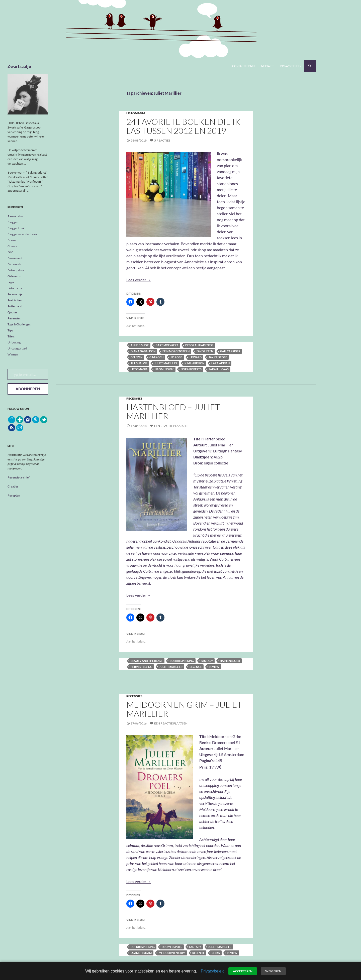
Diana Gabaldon (143, 351)
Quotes (12, 312)
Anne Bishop (140, 345)
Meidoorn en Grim (172, 953)
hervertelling (141, 667)
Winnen (13, 354)
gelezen (137, 357)
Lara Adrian (220, 363)
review (214, 667)
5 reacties (162, 140)
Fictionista (14, 264)
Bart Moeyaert (167, 345)
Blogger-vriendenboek (22, 234)
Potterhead (15, 306)
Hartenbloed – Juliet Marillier (173, 411)
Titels (11, 336)
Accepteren (243, 971)
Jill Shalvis (139, 363)
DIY (10, 252)
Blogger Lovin (17, 228)
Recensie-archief (19, 477)
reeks (216, 953)
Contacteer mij (243, 66)
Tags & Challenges (19, 324)
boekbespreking (182, 661)
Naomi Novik (164, 369)
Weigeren (273, 971)
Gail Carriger (230, 351)
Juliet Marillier (166, 363)
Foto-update (16, 270)
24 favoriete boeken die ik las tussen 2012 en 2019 (183, 126)
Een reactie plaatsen (171, 426)
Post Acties (15, 300)
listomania (139, 369)
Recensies (134, 398)
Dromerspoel (172, 947)
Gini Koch (156, 357)
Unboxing (14, 342)
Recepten (14, 495)
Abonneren (28, 389)
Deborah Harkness (199, 345)
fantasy (207, 661)
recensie (196, 667)
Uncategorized (17, 348)
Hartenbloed (230, 661)
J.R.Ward (195, 357)
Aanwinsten (15, 216)
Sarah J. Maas (219, 369)
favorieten (205, 351)
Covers (12, 246)
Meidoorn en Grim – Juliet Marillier (184, 709)
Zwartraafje (19, 66)
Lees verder (139, 280)
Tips (10, 330)
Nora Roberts (191, 369)
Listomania (136, 113)
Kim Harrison (194, 363)
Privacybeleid (290, 66)
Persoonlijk (15, 294)
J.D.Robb (176, 357)
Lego (11, 282)
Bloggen (13, 222)
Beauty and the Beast (147, 661)
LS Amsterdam (141, 953)
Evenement (15, 258)
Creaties (13, 486)
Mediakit (267, 66)
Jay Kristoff (218, 357)
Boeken (13, 240)
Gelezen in (14, 276)
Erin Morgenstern (176, 351)
